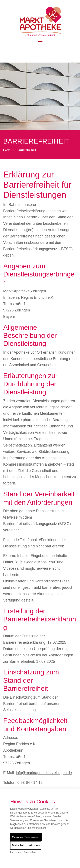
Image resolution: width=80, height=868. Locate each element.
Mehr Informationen (26, 845)
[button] (40, 43)
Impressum (16, 852)
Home (7, 150)
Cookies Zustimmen (26, 837)
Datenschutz (30, 852)
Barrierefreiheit (26, 150)
